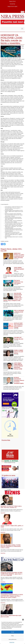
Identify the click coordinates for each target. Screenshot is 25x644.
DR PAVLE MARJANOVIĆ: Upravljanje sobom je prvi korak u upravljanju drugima (19, 380)
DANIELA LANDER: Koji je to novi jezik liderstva (19, 352)
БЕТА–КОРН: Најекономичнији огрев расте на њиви (11, 616)
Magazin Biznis (12, 1)
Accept (13, 632)
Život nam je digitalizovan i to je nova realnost (18, 282)
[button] (23, 620)
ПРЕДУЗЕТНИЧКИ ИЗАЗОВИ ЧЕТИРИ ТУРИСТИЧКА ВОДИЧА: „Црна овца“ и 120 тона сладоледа (11, 574)
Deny (12, 636)
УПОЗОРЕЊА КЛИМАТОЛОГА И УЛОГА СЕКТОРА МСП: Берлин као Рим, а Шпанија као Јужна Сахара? (12, 596)
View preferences (13, 639)
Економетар (12, 4)
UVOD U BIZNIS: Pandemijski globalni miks (19, 269)
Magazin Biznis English (12, 6)
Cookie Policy (12, 642)
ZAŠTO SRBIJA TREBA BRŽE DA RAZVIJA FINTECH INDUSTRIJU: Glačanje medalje (18, 366)
